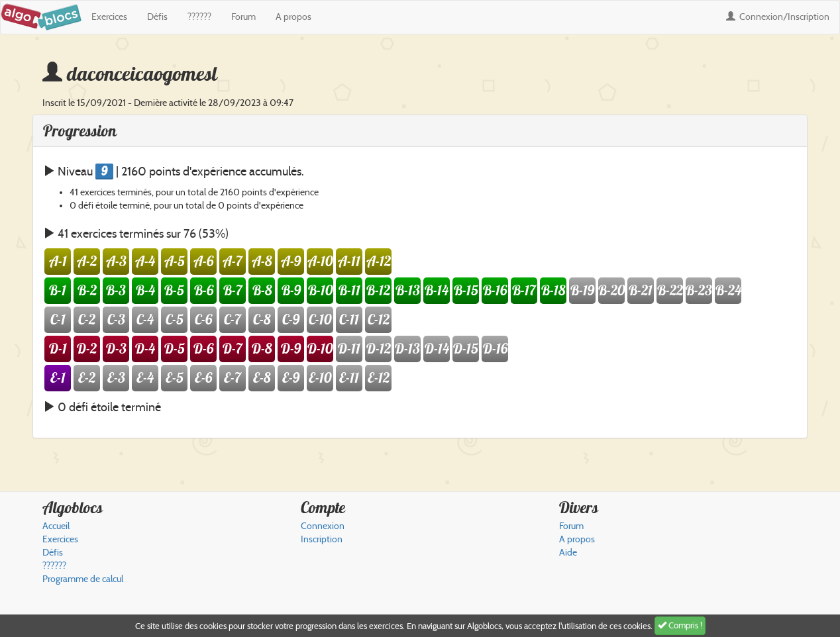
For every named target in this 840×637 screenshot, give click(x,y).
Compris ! (680, 625)
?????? (199, 17)
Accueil (56, 526)
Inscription (322, 539)
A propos (293, 17)
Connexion (778, 17)
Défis (157, 17)
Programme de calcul (83, 579)
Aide (568, 553)
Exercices (109, 17)
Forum (243, 17)
